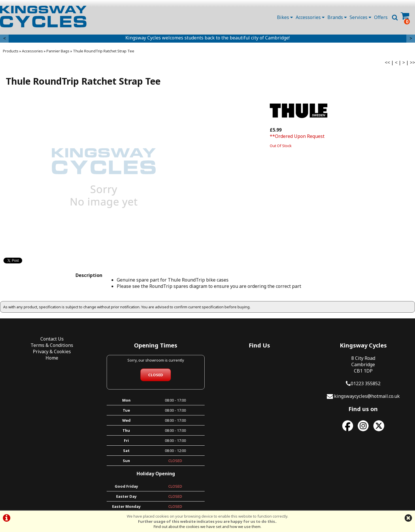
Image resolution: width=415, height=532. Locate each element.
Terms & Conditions (52, 345)
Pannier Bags (58, 51)
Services (360, 17)
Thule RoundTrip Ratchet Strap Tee (104, 51)
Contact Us (52, 339)
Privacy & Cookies (52, 351)
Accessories (310, 17)
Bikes (285, 17)
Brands (337, 17)
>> (412, 62)
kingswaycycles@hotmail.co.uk (367, 396)
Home (52, 358)
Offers (381, 17)
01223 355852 (366, 383)
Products (11, 51)
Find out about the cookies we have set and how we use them (207, 527)
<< (387, 62)
